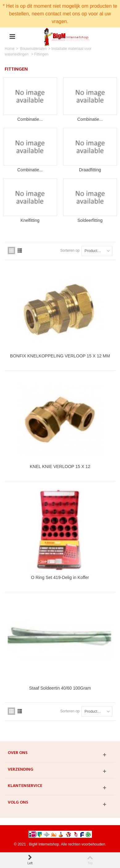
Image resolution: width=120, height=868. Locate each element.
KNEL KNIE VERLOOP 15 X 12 (60, 467)
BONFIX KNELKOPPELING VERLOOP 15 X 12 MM (60, 356)
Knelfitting (30, 220)
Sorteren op (70, 251)
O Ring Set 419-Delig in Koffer (60, 577)
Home (10, 49)
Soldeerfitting (90, 220)
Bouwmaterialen (33, 49)
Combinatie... (30, 119)
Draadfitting (90, 170)
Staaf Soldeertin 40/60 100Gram (60, 688)
